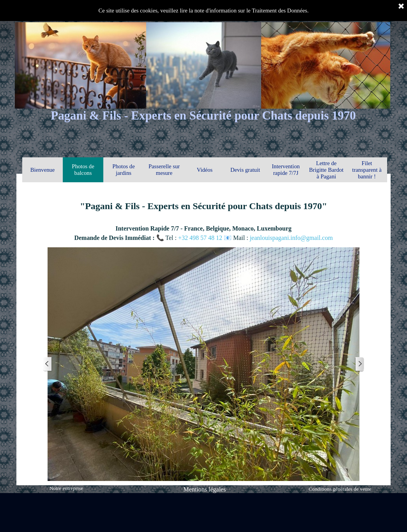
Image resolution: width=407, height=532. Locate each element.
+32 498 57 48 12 (201, 238)
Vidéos (205, 170)
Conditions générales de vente (340, 489)
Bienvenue (43, 170)
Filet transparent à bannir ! (367, 170)
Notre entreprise (66, 488)
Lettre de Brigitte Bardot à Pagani (326, 170)
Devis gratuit (245, 170)
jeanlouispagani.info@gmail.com (291, 238)
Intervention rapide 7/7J (286, 170)
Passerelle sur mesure (164, 170)
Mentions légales (205, 489)
